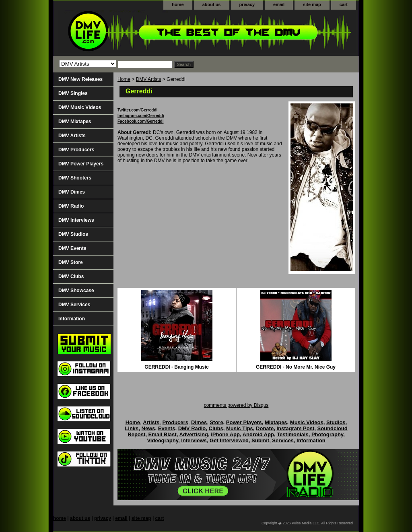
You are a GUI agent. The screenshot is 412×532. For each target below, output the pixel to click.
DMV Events (72, 248)
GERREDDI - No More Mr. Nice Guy (296, 367)
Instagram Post (295, 428)
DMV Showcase (76, 291)
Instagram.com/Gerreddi (141, 116)
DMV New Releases (80, 79)
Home (124, 79)
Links (132, 428)
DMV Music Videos (80, 107)
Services (283, 440)
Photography (327, 434)
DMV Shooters (75, 178)
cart (344, 4)
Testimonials (293, 434)
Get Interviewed (229, 440)
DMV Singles (73, 93)
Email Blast (163, 434)
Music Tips (240, 428)
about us (212, 4)
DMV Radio (71, 206)
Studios (336, 422)
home (178, 4)
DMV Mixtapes (75, 122)
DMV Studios (73, 234)
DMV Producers (76, 150)
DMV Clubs (71, 276)
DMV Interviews (76, 220)
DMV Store (71, 262)
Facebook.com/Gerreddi (140, 121)
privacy (247, 4)
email (279, 4)
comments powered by (236, 405)
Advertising (194, 434)
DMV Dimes (72, 192)
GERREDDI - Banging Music (176, 367)
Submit (260, 440)
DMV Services (74, 305)
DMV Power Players (81, 164)
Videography (163, 440)
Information (72, 319)
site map (312, 4)
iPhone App (225, 434)
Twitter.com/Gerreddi (137, 110)
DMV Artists (149, 79)
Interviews (194, 440)
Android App (258, 434)
